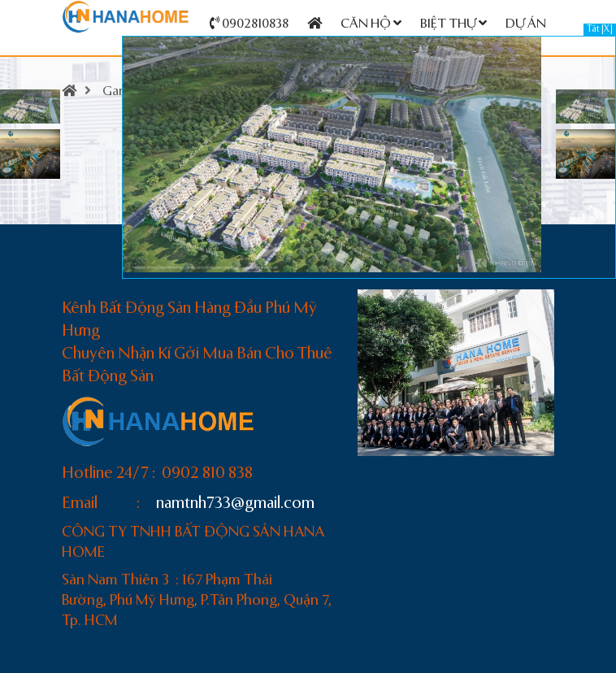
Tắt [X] (600, 30)
